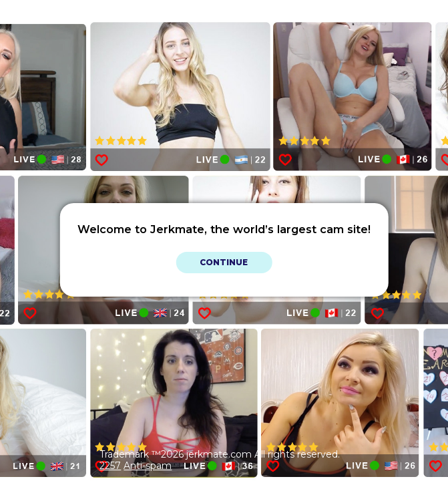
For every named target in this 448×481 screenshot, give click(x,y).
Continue (224, 262)
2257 (110, 466)
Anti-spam (148, 466)
